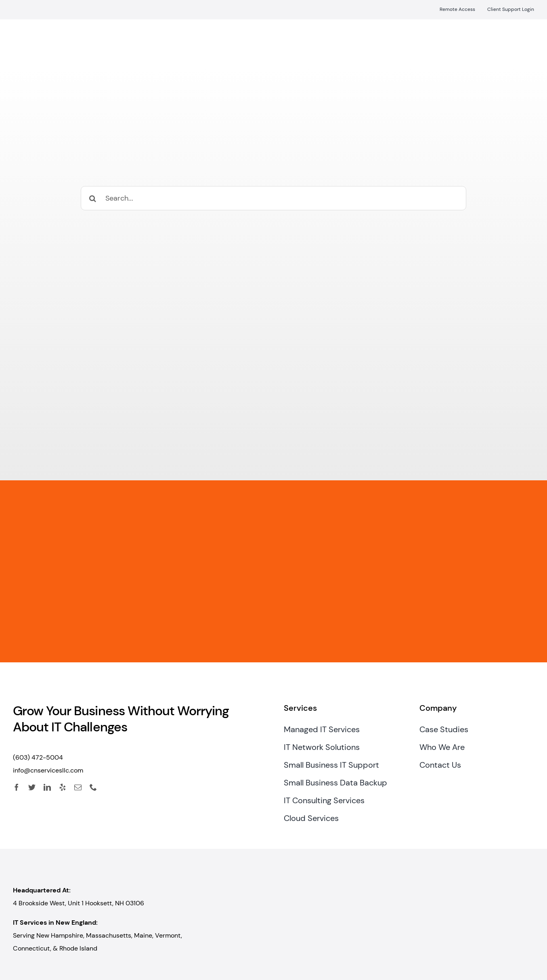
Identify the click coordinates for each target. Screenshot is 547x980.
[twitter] (32, 787)
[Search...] (273, 198)
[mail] (78, 787)
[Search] (93, 198)
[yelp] (63, 787)
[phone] (93, 787)
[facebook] (17, 787)
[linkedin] (47, 787)
